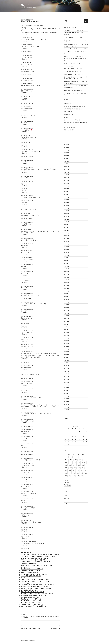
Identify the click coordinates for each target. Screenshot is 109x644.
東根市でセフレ (25, 549)
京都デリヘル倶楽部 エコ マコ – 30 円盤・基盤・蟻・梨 (36, 558)
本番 (82, 470)
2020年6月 (66, 341)
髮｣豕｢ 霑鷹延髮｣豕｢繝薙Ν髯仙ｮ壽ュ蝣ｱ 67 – (74, 109)
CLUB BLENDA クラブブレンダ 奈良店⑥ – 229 (34, 606)
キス (79, 454)
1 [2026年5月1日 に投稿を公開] (79, 431)
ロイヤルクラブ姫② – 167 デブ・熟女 (31, 576)
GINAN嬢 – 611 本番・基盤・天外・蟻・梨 (33, 592)
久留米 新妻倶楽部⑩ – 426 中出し (30, 597)
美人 (86, 473)
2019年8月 (66, 368)
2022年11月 (67, 261)
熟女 (28, 617)
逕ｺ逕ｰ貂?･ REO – (68, 112)
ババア (81, 457)
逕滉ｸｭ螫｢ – (67, 117)
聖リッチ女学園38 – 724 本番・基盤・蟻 (73, 74)
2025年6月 (66, 175)
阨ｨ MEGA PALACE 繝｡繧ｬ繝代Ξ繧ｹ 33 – (73, 120)
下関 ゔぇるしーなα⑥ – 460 (29, 564)
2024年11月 (67, 194)
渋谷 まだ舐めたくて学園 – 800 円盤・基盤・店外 (34, 574)
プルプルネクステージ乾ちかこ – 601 (31, 601)
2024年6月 (66, 208)
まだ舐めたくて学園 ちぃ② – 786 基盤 (73, 37)
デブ (71, 457)
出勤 (38, 616)
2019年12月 (67, 357)
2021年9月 (66, 299)
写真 (66, 465)
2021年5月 (66, 310)
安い (71, 468)
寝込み (51, 616)
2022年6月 (66, 274)
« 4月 (69, 444)
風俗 (82, 476)
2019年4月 (66, 379)
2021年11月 (67, 294)
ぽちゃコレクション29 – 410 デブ (30, 583)
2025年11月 (67, 161)
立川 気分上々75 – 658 (27, 578)
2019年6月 (66, 374)
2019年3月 (66, 382)
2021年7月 (66, 305)
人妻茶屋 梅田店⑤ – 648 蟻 (28, 590)
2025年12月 (67, 158)
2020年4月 (66, 346)
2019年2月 (66, 385)
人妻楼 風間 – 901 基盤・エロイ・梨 (31, 571)
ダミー (29, 616)
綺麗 (82, 473)
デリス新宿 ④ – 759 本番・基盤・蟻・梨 (73, 30)
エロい (75, 454)
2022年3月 (66, 283)
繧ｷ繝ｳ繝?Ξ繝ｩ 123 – (69, 115)
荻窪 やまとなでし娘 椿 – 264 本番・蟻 (73, 90)
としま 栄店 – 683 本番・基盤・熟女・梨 (73, 56)
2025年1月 (66, 189)
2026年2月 (66, 153)
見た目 (73, 476)
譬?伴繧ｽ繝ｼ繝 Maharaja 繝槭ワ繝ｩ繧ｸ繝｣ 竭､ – (75, 106)
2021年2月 (66, 319)
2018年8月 (66, 396)
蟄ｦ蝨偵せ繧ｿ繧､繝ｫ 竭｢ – (70, 130)
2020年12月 (67, 324)
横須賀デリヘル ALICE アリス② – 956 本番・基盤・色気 (36, 588)
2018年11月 (67, 393)
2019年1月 (66, 388)
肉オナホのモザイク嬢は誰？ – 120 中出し (74, 27)
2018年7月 (66, 399)
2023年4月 (66, 247)
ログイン (66, 495)
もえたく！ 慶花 (68, 486)
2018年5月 (66, 404)
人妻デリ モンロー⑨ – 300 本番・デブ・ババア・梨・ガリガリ (38, 585)
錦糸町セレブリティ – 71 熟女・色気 (31, 599)
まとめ (65, 421)
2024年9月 (66, 200)
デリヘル (76, 457)
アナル (70, 454)
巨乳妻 (56, 616)
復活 (83, 468)
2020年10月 (67, 330)
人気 (35, 616)
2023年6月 (66, 241)
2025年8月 (66, 169)
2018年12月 (67, 391)
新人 (26, 617)
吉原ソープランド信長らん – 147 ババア (73, 69)
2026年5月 (66, 145)
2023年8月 (66, 236)
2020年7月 (66, 338)
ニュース (25, 614)
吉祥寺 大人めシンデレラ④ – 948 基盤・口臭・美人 (35, 587)
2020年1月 (66, 355)
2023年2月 (66, 252)
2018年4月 (66, 407)
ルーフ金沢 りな (68, 484)
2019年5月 (66, 377)
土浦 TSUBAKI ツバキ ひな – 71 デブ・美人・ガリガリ (36, 581)
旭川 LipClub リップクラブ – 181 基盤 (31, 603)
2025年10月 (67, 164)
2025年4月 (66, 180)
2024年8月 (66, 203)
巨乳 (53, 616)
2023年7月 (66, 238)
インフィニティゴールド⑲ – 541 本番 (73, 71)
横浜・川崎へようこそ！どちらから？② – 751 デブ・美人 (37, 565)
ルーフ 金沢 (67, 483)
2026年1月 (66, 156)
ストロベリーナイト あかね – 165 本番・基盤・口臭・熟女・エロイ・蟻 (40, 555)
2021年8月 (66, 302)
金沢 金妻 (66, 481)
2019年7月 (66, 371)
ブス (76, 460)
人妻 (33, 616)
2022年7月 (66, 272)
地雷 (79, 465)
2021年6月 (66, 308)
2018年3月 (66, 410)
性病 (66, 470)
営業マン (40, 616)
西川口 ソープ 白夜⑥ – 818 (70, 66)
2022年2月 (66, 285)
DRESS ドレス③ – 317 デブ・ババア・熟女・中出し (35, 580)
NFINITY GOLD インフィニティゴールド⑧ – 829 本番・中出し (38, 594)
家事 (48, 616)
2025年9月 (66, 167)
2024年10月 (67, 197)
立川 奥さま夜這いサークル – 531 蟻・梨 (32, 569)
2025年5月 (66, 178)
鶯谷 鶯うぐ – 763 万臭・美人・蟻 (72, 63)
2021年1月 (66, 321)
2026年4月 (66, 147)
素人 (78, 473)
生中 (70, 473)
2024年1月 (66, 222)
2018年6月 (66, 402)
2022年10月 (67, 263)
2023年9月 (66, 233)
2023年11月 (67, 227)
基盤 (43, 616)
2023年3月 (66, 250)
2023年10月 (67, 230)
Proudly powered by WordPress (28, 641)
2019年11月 (67, 360)
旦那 (78, 470)
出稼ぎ (74, 465)
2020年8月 (66, 335)
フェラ (66, 460)
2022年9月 (66, 266)
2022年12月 (67, 258)
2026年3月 (66, 150)
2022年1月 (66, 288)
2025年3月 (66, 183)
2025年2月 (66, 186)
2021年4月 (66, 313)
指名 (70, 470)
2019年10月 (67, 363)
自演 (66, 476)
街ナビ (25, 5)
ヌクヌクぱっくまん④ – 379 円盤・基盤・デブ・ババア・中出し (38, 556)
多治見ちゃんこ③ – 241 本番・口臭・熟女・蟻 (34, 595)
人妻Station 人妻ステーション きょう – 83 (33, 604)
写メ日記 (84, 462)
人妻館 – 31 (24, 567)
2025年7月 (66, 172)
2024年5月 (66, 211)
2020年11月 (67, 327)
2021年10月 (67, 297)
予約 (31, 616)
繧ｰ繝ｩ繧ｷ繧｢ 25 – (68, 103)
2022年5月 (66, 277)
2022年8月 (66, 269)
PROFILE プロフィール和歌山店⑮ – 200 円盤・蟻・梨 (36, 562)
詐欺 (78, 476)
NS (24, 616)
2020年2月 (66, 352)
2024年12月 (67, 192)
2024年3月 (66, 216)
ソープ (66, 457)
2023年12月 (67, 225)
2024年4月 (66, 214)
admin (31, 19)
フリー (71, 460)
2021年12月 (67, 291)
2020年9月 (66, 332)
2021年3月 (66, 316)
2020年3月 (66, 349)
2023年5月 (66, 244)
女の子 (46, 616)
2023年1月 (66, 255)
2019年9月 (66, 366)
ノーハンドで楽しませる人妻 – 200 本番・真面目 (75, 49)
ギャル (84, 454)
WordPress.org (67, 504)
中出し (66, 462)
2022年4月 (66, 280)
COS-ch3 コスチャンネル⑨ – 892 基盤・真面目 (34, 560)
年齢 (79, 468)
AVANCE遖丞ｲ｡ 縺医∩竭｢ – (70, 127)
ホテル (80, 460)
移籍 (74, 473)
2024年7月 (66, 205)
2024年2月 (66, 219)
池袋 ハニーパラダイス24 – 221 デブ (31, 572)
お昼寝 (26, 616)
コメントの (68, 501)
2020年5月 (66, 344)
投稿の (67, 498)
